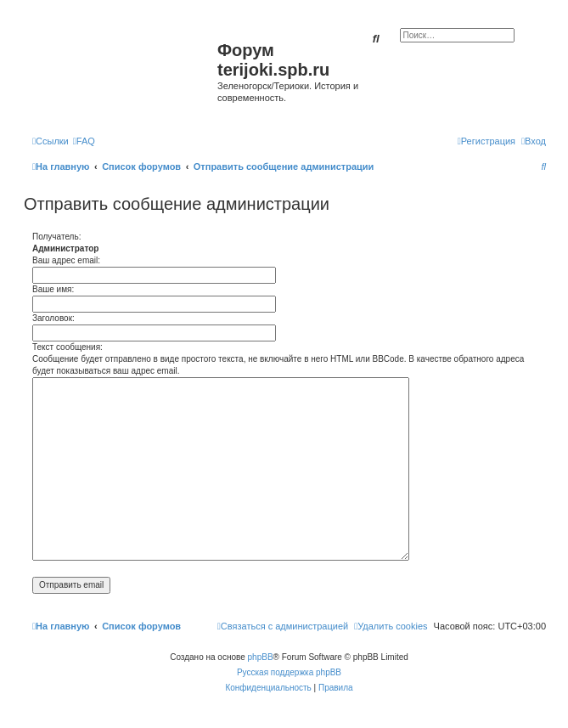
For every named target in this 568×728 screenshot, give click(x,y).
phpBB (261, 657)
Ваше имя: (53, 289)
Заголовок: (53, 318)
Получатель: (56, 237)
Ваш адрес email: (66, 260)
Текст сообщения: (67, 347)
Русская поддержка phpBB (289, 672)
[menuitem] (84, 141)
